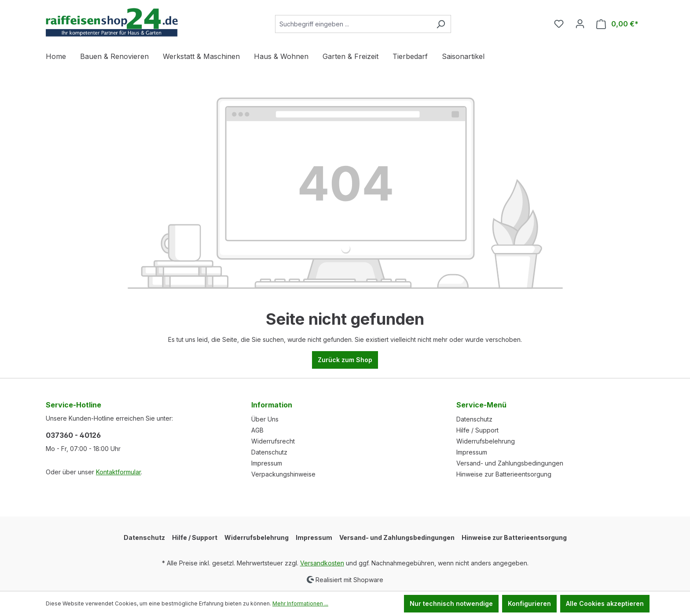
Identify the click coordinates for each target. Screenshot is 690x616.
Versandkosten (322, 563)
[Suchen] (441, 24)
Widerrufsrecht (273, 441)
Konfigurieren (529, 603)
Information (272, 405)
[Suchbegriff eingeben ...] (353, 24)
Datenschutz (269, 452)
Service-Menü (481, 405)
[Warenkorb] (617, 24)
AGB (257, 430)
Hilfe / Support (477, 430)
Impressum (267, 463)
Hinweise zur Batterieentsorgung (504, 474)
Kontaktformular (118, 472)
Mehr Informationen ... (300, 603)
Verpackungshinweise (283, 474)
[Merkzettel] (559, 24)
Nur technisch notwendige (451, 603)
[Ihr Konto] (580, 24)
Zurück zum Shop (345, 360)
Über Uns (265, 419)
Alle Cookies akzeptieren (605, 603)
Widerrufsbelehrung (486, 441)
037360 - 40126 (73, 435)
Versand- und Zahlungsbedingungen (510, 463)
